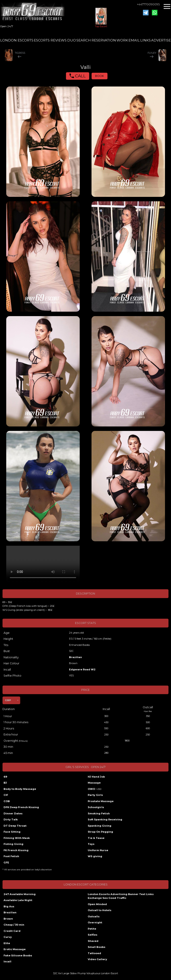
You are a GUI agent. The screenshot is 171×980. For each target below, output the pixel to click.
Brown (8, 919)
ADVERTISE (161, 40)
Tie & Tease (96, 838)
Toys (91, 844)
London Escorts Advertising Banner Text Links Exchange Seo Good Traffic (121, 896)
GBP (8, 700)
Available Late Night (18, 900)
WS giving (95, 856)
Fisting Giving (13, 844)
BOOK (100, 76)
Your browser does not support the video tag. (43, 564)
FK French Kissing (16, 850)
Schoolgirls (96, 807)
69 (5, 777)
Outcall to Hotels (100, 910)
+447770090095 (148, 4)
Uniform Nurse (98, 850)
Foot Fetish (11, 856)
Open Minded (97, 904)
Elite (7, 943)
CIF (6, 795)
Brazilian (75, 657)
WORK (122, 40)
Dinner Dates (13, 813)
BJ (5, 783)
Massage (94, 783)
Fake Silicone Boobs (18, 955)
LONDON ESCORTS (17, 40)
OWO (95, 789)
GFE (6, 863)
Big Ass (9, 906)
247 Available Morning (20, 894)
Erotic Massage (15, 949)
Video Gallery (97, 959)
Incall (7, 961)
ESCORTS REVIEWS (50, 40)
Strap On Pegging (100, 832)
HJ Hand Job (96, 777)
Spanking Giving (100, 826)
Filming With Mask (17, 838)
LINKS (146, 40)
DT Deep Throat (15, 826)
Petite (92, 929)
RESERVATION (104, 40)
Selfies (93, 935)
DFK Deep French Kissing (21, 807)
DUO (72, 40)
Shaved (93, 941)
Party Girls (95, 795)
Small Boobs (97, 947)
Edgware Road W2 (82, 669)
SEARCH (84, 40)
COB (7, 801)
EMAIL (134, 40)
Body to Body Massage (20, 789)
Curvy (8, 937)
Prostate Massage (101, 801)
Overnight (95, 922)
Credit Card (12, 931)
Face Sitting (12, 832)
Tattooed (94, 953)
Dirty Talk (11, 819)
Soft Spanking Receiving (105, 819)
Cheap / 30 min (14, 925)
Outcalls (94, 916)
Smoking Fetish (99, 813)
